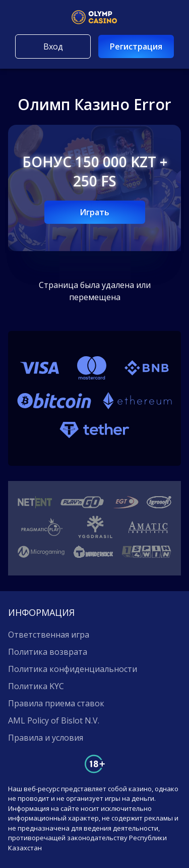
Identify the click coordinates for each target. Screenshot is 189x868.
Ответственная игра (49, 635)
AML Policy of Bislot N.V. (54, 720)
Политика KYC (36, 686)
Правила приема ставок (56, 703)
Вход (53, 46)
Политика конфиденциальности (73, 669)
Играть (94, 212)
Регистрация (136, 46)
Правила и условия (46, 738)
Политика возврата (48, 652)
